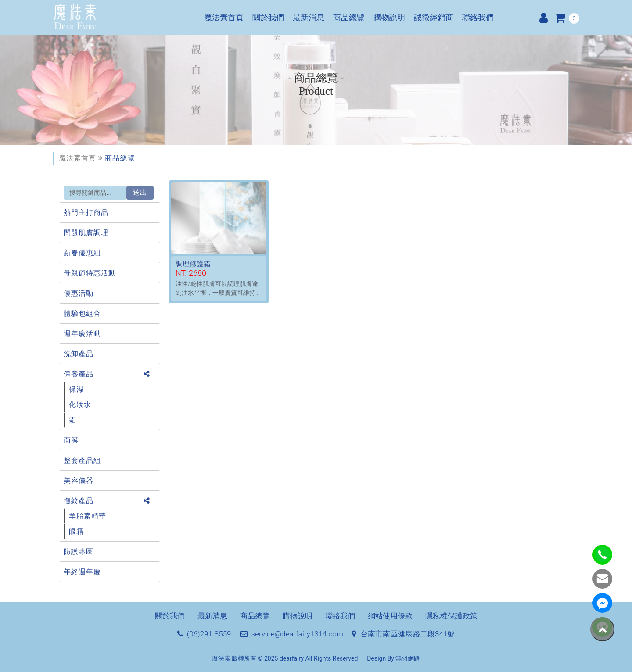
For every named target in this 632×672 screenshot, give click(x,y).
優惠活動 (79, 293)
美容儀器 (79, 481)
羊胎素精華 (88, 516)
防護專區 (79, 552)
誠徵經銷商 (434, 18)
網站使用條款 (390, 616)
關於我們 (268, 18)
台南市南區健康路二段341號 (403, 634)
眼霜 (76, 531)
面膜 (71, 440)
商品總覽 (349, 18)
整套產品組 (82, 460)
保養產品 (79, 374)
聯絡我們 (478, 18)
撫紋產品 (79, 501)
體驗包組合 (82, 313)
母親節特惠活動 (90, 273)
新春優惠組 (82, 253)
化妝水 (80, 405)
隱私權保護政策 (451, 616)
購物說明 (389, 18)
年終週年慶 (82, 572)
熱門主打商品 (86, 213)
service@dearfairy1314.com (292, 634)
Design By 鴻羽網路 (393, 658)
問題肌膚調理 (86, 233)
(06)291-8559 (204, 634)
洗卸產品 (79, 354)
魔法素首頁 (224, 18)
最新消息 (309, 18)
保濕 (76, 389)
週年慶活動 (82, 334)
